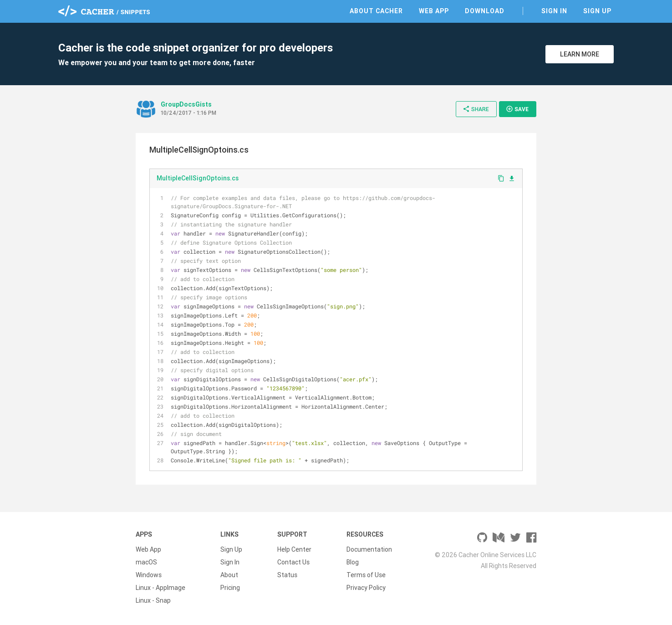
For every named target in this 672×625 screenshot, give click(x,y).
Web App (434, 11)
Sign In (554, 11)
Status (287, 575)
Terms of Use (366, 575)
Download (485, 11)
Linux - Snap (153, 600)
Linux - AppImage (160, 588)
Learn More (580, 54)
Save (517, 109)
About (229, 575)
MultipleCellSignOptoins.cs (198, 178)
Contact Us (293, 562)
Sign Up (597, 11)
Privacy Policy (366, 588)
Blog (353, 562)
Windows (149, 575)
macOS (146, 562)
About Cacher (376, 11)
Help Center (294, 549)
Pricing (230, 588)
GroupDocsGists (186, 104)
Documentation (369, 549)
